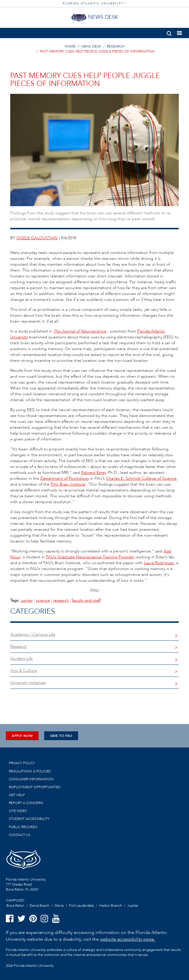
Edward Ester (93, 473)
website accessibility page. (128, 939)
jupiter (27, 600)
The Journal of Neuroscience (80, 331)
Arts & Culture (24, 670)
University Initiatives (28, 683)
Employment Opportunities (35, 787)
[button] (169, 32)
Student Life (22, 658)
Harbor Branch (111, 906)
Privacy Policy (22, 763)
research (61, 600)
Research (19, 646)
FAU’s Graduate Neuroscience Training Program (90, 557)
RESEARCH (116, 46)
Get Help (17, 795)
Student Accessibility (29, 819)
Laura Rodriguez (159, 563)
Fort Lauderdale (81, 906)
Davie (59, 906)
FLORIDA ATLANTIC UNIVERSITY (94, 4)
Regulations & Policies (30, 771)
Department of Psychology (65, 478)
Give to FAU (61, 736)
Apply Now (22, 736)
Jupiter (133, 906)
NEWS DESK (91, 46)
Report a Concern (26, 803)
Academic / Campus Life (33, 634)
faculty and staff (86, 600)
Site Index (18, 811)
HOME (70, 46)
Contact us (20, 835)
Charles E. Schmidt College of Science (141, 478)
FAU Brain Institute (68, 484)
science (43, 600)
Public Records (23, 827)
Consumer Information (31, 779)
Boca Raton (15, 906)
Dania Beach (39, 906)
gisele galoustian (37, 238)
